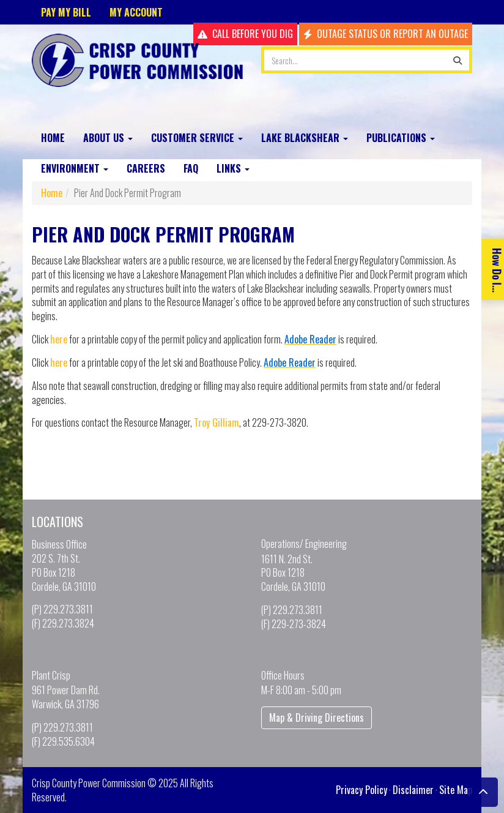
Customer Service (197, 138)
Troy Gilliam (217, 422)
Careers (146, 168)
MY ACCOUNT (136, 12)
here (59, 339)
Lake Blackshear (305, 138)
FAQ (191, 168)
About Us (108, 138)
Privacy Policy (361, 790)
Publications (401, 138)
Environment (75, 168)
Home (53, 138)
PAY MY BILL (66, 12)
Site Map (456, 790)
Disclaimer (413, 790)
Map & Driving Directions (317, 717)
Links (233, 168)
